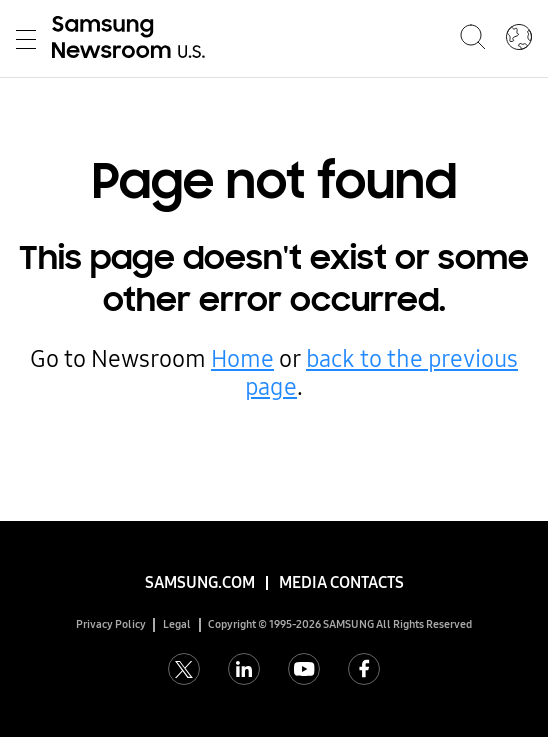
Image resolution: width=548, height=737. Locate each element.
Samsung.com (200, 582)
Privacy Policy (111, 624)
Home (242, 359)
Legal (177, 624)
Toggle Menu (26, 39)
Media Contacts (341, 582)
